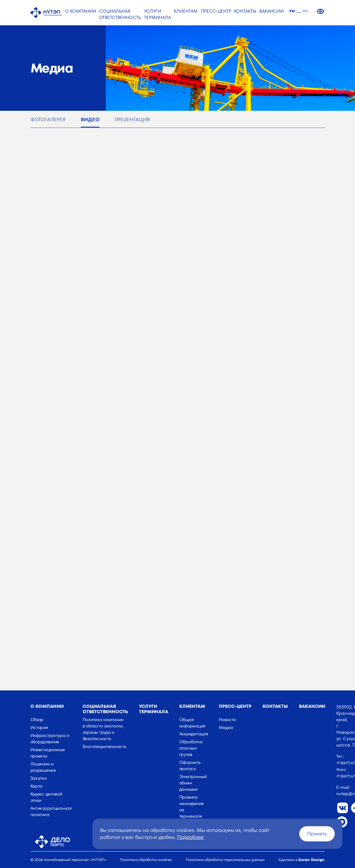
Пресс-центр (235, 706)
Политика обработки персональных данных (225, 860)
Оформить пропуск (190, 765)
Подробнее (190, 837)
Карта (37, 786)
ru (292, 11)
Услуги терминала (154, 709)
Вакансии (312, 706)
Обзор (37, 720)
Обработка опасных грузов (191, 748)
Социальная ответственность (105, 709)
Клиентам (192, 706)
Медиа (226, 727)
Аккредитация (194, 734)
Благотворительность (105, 746)
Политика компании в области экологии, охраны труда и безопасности (103, 729)
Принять (317, 834)
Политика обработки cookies (146, 860)
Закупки (39, 778)
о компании (47, 706)
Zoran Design (311, 860)
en (305, 11)
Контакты (275, 706)
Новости (227, 720)
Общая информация (192, 723)
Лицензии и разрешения (43, 767)
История (39, 727)
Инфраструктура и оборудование (50, 739)
